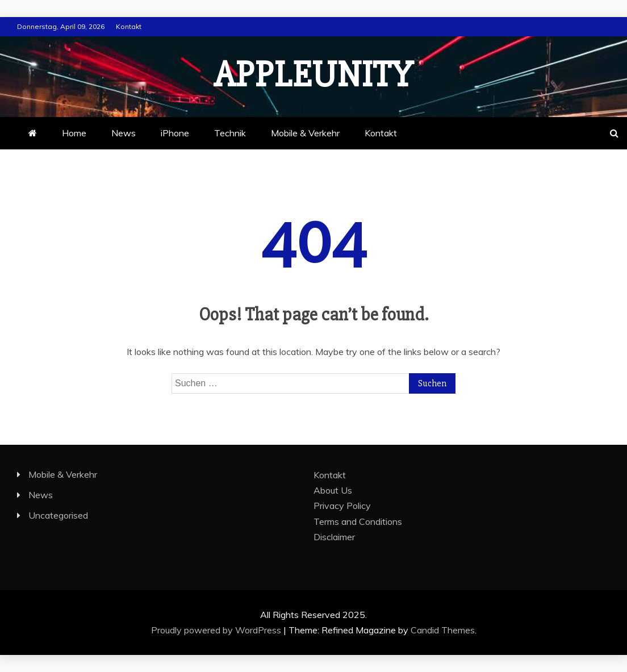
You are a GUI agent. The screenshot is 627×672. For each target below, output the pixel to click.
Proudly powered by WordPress (217, 630)
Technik (230, 133)
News (124, 133)
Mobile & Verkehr (305, 133)
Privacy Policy (342, 506)
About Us (333, 490)
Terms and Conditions (358, 521)
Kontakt (129, 26)
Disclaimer (334, 537)
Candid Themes (443, 630)
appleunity (313, 75)
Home (74, 133)
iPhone (175, 133)
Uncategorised (58, 515)
